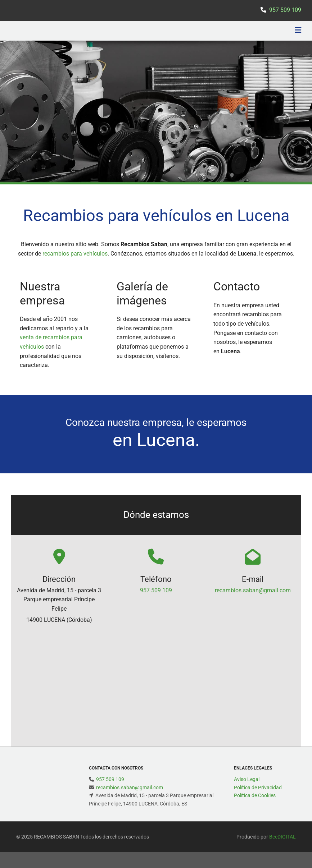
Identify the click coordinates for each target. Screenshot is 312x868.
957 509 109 (156, 590)
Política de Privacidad (258, 787)
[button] (207, 31)
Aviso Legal (247, 779)
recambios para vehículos (75, 254)
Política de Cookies (255, 795)
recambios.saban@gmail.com (253, 590)
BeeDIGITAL (282, 837)
